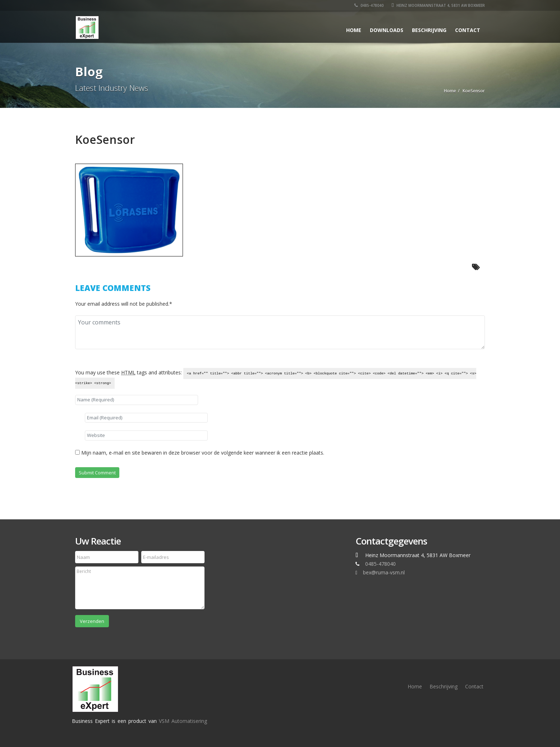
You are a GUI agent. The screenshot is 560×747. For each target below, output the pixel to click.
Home (354, 30)
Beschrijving (429, 30)
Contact (468, 30)
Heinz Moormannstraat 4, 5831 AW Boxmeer (438, 5)
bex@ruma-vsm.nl (384, 572)
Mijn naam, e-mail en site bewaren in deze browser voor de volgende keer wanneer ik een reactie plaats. (203, 453)
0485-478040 (369, 5)
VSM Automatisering (183, 721)
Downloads (387, 30)
